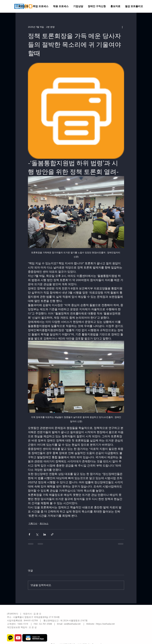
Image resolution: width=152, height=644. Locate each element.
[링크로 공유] (52, 534)
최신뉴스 (44, 523)
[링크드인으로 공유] (45, 534)
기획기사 (33, 523)
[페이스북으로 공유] (29, 534)
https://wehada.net (105, 624)
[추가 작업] (122, 27)
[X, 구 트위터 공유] (37, 534)
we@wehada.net (72, 624)
